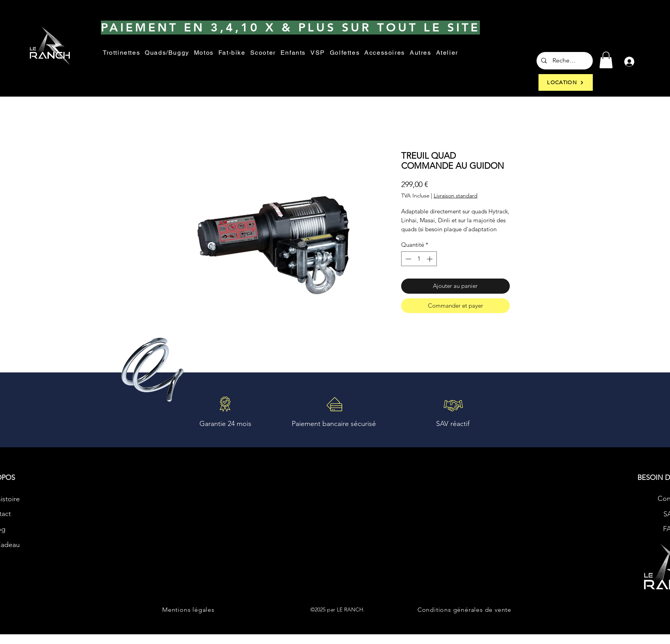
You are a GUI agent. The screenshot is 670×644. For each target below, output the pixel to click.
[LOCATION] (566, 82)
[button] (421, 53)
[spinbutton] (419, 259)
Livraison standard (456, 196)
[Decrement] (408, 259)
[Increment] (430, 259)
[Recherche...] (564, 61)
